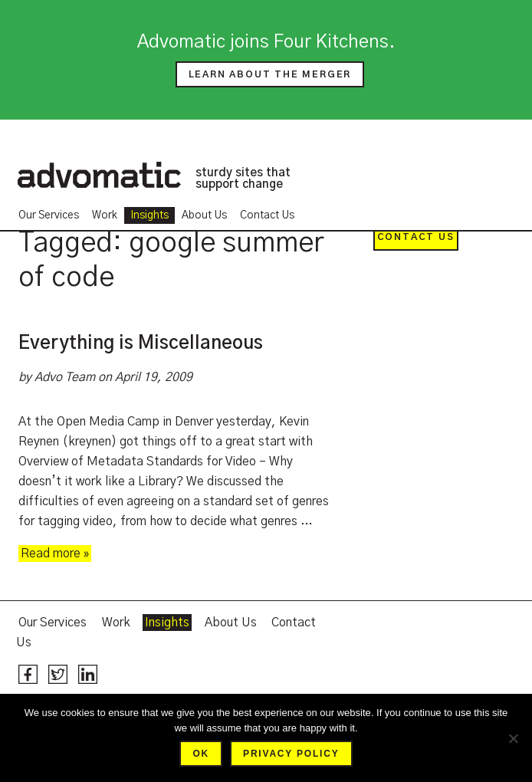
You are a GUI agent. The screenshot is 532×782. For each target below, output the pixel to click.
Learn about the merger (270, 74)
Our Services (49, 215)
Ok (201, 754)
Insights (149, 215)
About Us (204, 215)
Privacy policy (291, 754)
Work (105, 215)
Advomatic (99, 175)
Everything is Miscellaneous (141, 343)
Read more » (55, 554)
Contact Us (267, 215)
